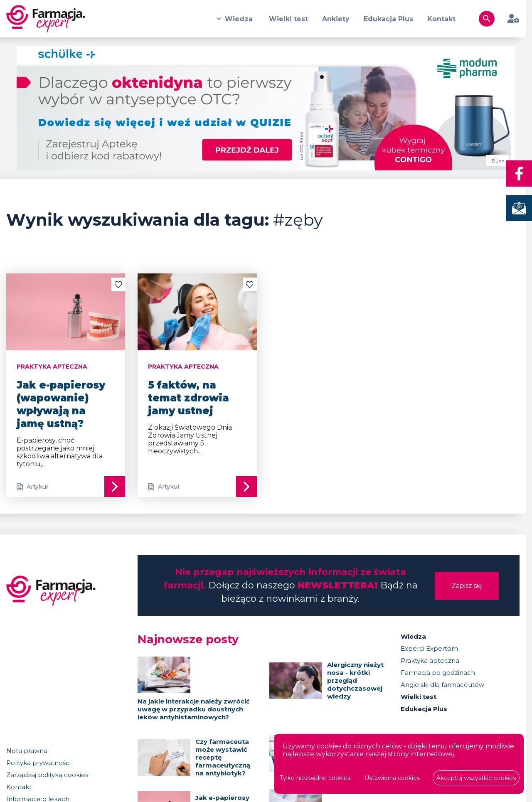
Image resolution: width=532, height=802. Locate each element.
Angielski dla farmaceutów (442, 685)
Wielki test (288, 19)
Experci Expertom (429, 648)
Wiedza (239, 19)
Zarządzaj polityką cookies (47, 775)
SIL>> (498, 161)
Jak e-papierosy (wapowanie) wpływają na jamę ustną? (61, 404)
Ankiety (336, 19)
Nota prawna (27, 751)
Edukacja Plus (388, 19)
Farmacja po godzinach (438, 673)
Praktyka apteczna (430, 661)
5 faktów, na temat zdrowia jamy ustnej (188, 398)
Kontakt (441, 19)
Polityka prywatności (38, 763)
